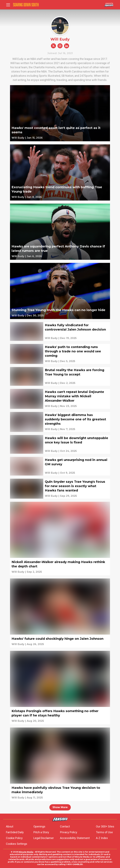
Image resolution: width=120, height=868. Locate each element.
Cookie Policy (14, 838)
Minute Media (26, 852)
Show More (60, 807)
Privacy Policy (69, 832)
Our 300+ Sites (105, 826)
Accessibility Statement (75, 838)
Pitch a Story (41, 832)
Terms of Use (104, 832)
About (10, 826)
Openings (39, 826)
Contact (65, 826)
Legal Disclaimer (44, 838)
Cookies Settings (17, 844)
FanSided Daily (15, 832)
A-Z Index (102, 838)
